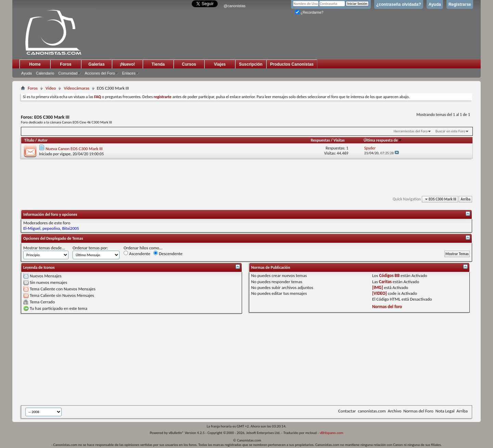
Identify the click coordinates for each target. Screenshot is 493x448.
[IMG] (378, 287)
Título (29, 140)
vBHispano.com (331, 433)
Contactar (347, 411)
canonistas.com (372, 411)
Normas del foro (387, 307)
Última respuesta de (383, 140)
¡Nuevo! (128, 64)
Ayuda (435, 4)
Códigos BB (389, 275)
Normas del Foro (418, 411)
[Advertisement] (189, 359)
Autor (42, 140)
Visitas (339, 140)
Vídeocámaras (76, 88)
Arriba (465, 199)
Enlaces (129, 73)
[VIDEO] (380, 293)
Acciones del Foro (100, 73)
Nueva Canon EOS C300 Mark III (74, 149)
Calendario (45, 73)
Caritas (385, 282)
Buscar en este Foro (450, 131)
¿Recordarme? (309, 12)
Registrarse (460, 4)
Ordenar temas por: (90, 248)
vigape (65, 154)
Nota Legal (445, 411)
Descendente (168, 253)
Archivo (395, 411)
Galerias (96, 64)
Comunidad (68, 73)
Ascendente (137, 253)
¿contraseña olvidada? (399, 4)
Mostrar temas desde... (44, 248)
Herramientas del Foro (411, 131)
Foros (66, 64)
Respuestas (320, 140)
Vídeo (51, 88)
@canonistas (235, 6)
